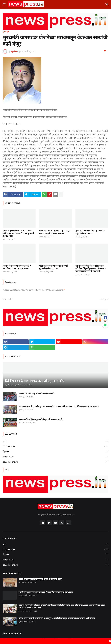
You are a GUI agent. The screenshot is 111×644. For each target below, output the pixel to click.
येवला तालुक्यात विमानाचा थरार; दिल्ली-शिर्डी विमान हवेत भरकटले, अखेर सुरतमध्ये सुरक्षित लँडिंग (18, 233)
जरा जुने (103, 299)
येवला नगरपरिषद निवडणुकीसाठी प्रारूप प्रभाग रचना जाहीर (41, 579)
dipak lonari (55, 457)
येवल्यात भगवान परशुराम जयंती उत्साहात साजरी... (37, 393)
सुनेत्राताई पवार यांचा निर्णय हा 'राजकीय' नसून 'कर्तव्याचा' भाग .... (90, 232)
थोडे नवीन (8, 299)
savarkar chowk (55, 462)
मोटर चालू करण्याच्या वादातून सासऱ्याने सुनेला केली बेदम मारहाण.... (54, 267)
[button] (4, 4)
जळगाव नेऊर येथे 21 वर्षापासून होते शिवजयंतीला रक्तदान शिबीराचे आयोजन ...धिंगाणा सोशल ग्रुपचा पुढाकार (59, 406)
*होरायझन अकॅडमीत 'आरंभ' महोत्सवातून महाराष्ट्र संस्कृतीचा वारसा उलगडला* (54, 232)
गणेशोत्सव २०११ (55, 446)
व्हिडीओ (55, 452)
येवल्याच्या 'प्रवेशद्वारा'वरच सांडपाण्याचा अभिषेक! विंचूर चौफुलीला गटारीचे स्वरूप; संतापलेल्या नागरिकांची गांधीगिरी (91, 268)
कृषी (55, 441)
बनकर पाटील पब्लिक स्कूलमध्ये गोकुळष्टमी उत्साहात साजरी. (41, 419)
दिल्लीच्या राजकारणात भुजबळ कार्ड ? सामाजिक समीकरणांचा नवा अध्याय (17, 267)
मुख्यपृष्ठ (6, 32)
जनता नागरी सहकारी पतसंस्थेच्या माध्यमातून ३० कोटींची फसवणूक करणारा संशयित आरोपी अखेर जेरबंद (57, 618)
